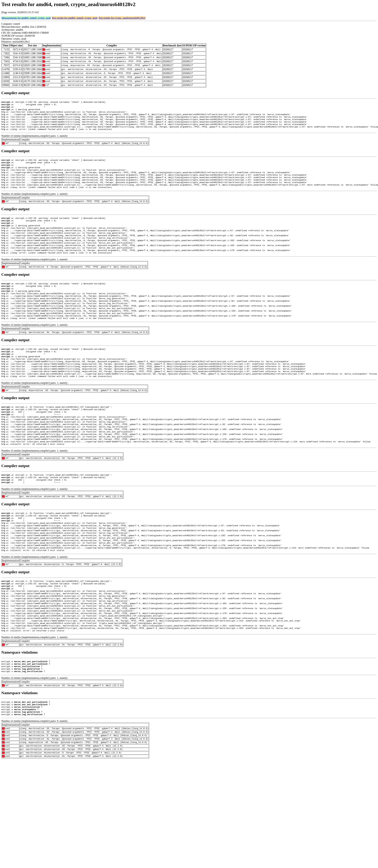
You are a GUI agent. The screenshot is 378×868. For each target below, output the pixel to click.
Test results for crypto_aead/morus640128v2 (122, 18)
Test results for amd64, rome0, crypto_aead (75, 18)
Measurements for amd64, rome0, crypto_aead (26, 18)
